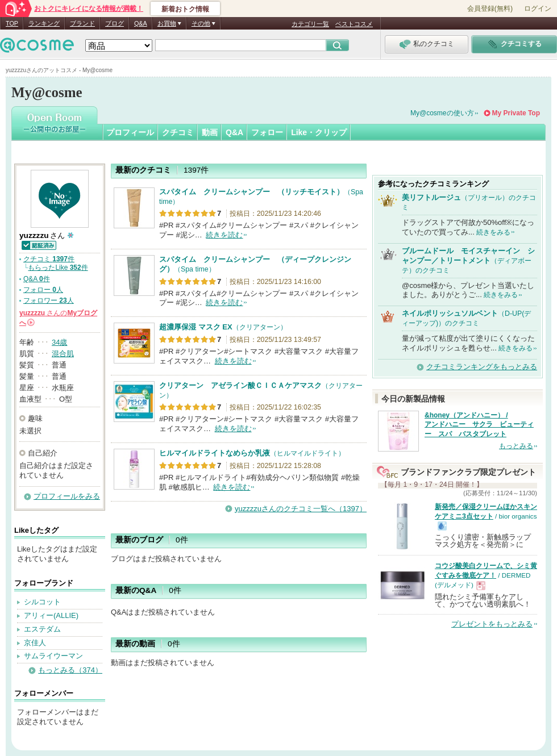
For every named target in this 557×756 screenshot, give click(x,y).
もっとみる (516, 446)
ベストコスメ (354, 24)
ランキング (44, 23)
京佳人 (35, 643)
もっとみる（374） (70, 670)
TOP (12, 23)
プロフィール (130, 132)
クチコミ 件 (49, 259)
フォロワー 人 (49, 300)
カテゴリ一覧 (310, 24)
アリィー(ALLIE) (51, 615)
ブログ (115, 23)
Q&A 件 (37, 279)
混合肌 (63, 354)
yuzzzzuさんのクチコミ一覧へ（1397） (301, 509)
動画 (210, 132)
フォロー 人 (43, 290)
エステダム (42, 629)
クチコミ (178, 132)
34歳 (59, 342)
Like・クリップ (319, 132)
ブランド (82, 23)
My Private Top (516, 113)
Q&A (141, 23)
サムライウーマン (53, 656)
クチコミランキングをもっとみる (482, 367)
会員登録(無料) (490, 9)
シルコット (42, 602)
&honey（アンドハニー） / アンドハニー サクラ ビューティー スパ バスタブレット (479, 425)
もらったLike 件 (58, 268)
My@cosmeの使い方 (442, 113)
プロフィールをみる (67, 496)
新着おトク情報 (185, 9)
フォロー (267, 132)
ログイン (538, 9)
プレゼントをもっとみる (492, 624)
